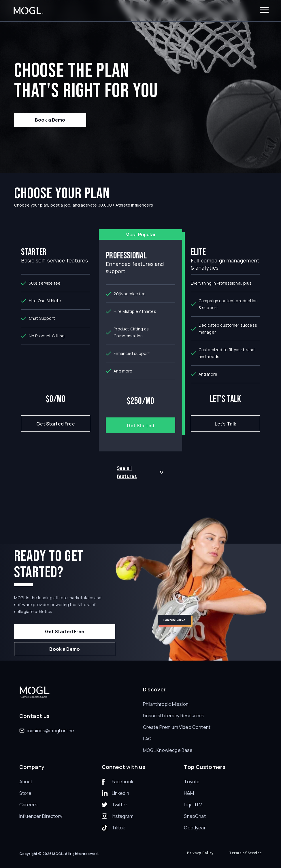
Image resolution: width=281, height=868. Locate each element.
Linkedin (120, 793)
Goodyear (195, 828)
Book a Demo (50, 120)
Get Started (140, 426)
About (26, 782)
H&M (189, 793)
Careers (28, 805)
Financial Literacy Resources (174, 716)
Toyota (192, 782)
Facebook (123, 782)
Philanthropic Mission (166, 704)
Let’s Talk (226, 424)
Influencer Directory (41, 816)
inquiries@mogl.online (51, 731)
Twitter (120, 805)
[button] (264, 11)
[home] (28, 11)
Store (26, 793)
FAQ (147, 739)
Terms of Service (245, 853)
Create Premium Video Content (177, 727)
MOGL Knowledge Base (168, 750)
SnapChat (195, 816)
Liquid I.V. (193, 805)
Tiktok (119, 828)
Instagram (123, 816)
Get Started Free (56, 424)
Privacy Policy (200, 853)
